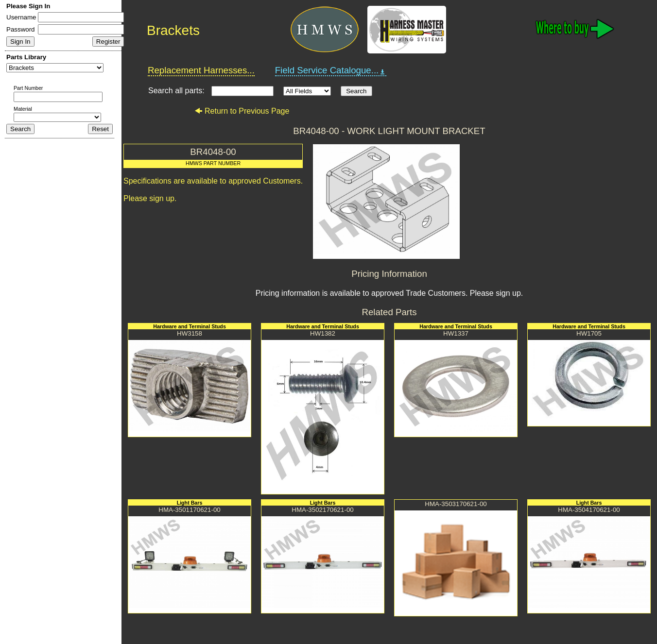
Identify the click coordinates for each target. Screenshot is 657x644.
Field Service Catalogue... (331, 70)
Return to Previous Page (242, 111)
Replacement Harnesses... (201, 70)
